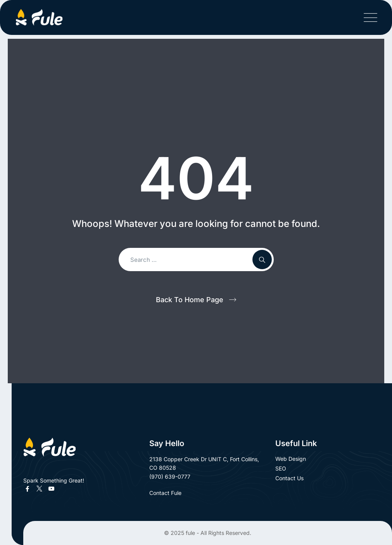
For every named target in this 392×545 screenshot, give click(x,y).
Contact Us (289, 478)
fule (190, 533)
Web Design (291, 459)
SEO (281, 468)
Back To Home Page (190, 300)
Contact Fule (170, 493)
